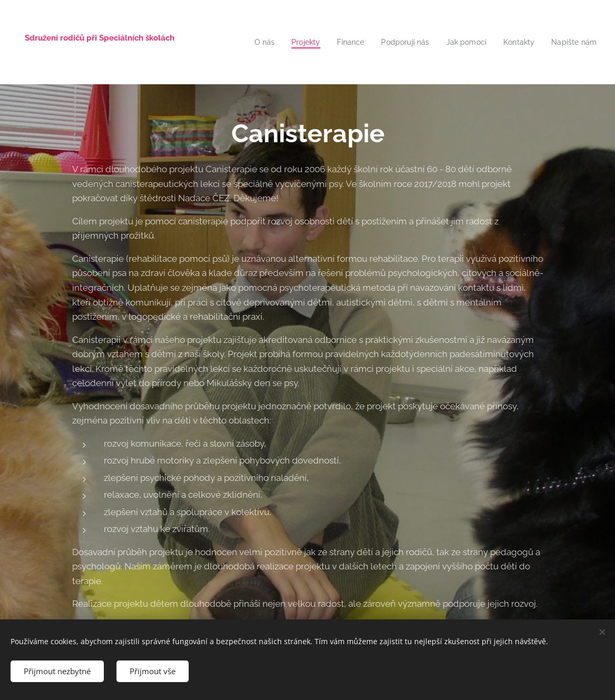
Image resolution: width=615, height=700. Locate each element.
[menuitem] (270, 42)
